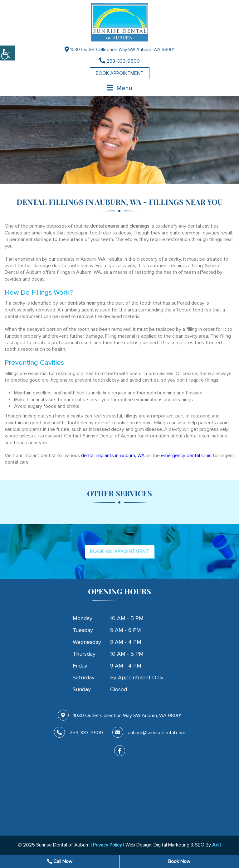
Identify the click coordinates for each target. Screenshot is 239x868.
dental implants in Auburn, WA (113, 456)
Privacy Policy (107, 845)
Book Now (179, 861)
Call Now (60, 861)
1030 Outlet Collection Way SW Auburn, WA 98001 (119, 49)
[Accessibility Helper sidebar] (7, 53)
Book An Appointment (119, 552)
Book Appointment (120, 73)
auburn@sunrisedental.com (149, 733)
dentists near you (86, 303)
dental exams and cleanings (120, 226)
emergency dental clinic (186, 456)
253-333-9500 (119, 61)
